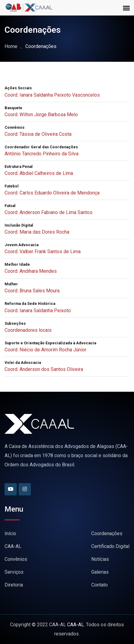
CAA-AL (13, 546)
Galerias (100, 572)
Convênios (16, 559)
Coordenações (107, 533)
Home (11, 46)
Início (10, 533)
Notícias (100, 559)
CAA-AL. (76, 625)
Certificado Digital (110, 546)
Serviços (14, 572)
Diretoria (14, 585)
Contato (100, 585)
